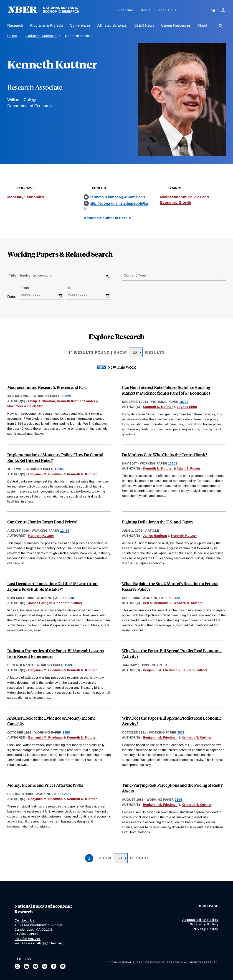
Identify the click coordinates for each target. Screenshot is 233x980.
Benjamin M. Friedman (46, 474)
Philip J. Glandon (42, 401)
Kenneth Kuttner (70, 401)
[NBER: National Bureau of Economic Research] (47, 12)
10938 (69, 598)
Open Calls (167, 10)
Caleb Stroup (37, 406)
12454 (65, 531)
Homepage (209, 906)
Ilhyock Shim (187, 407)
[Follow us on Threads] (45, 966)
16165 (59, 469)
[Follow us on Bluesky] (35, 966)
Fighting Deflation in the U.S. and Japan (157, 522)
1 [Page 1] (89, 858)
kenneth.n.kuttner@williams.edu (117, 197)
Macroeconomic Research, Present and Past (47, 387)
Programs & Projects (46, 25)
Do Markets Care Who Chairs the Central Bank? (165, 455)
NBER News (144, 25)
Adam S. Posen (188, 468)
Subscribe (125, 10)
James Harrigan (155, 536)
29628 (66, 396)
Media (146, 10)
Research (15, 25)
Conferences (80, 25)
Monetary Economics (26, 197)
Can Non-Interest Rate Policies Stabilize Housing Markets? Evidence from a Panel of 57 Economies (166, 390)
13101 (173, 463)
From (29, 288)
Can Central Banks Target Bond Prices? (42, 522)
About (202, 25)
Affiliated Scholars (112, 25)
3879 (181, 732)
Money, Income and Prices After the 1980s (45, 785)
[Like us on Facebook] (54, 966)
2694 (178, 800)
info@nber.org (28, 939)
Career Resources (176, 25)
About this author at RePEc (107, 218)
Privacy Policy (206, 929)
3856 (66, 732)
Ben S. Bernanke (156, 603)
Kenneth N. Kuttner (158, 407)
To (73, 288)
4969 (68, 665)
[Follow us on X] (17, 966)
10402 (175, 598)
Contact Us (25, 920)
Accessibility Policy (200, 920)
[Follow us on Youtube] (63, 966)
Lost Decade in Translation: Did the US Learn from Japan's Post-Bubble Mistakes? (52, 586)
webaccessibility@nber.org (39, 943)
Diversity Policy (204, 924)
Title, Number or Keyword (30, 275)
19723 (184, 402)
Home (12, 36)
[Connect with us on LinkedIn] (26, 966)
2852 (68, 794)
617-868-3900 (27, 934)
